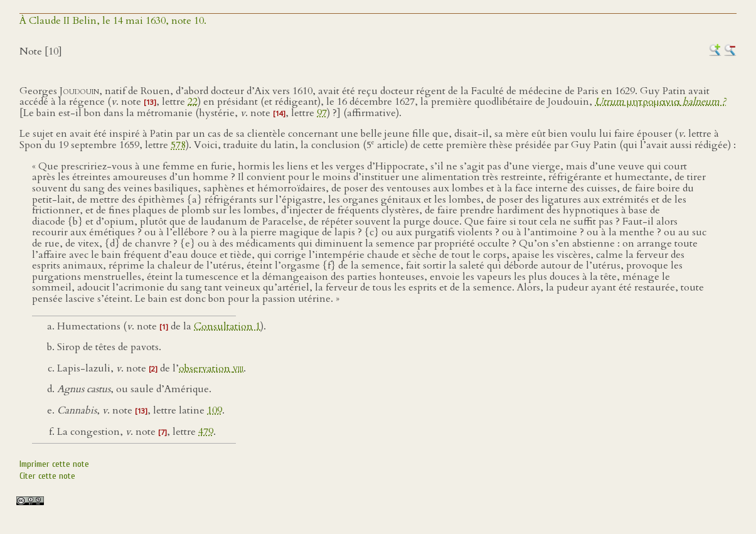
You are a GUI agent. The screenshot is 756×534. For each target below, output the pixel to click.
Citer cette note (47, 476)
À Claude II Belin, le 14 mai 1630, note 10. (113, 21)
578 (178, 145)
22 (193, 102)
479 (206, 432)
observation (211, 368)
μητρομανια (660, 102)
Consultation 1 (227, 326)
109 (215, 410)
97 (322, 113)
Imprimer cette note (54, 464)
